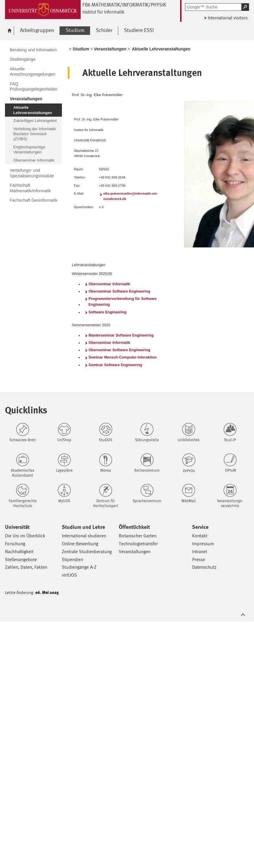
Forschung (15, 544)
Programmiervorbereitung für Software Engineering (123, 302)
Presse (199, 559)
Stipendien (72, 559)
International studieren (84, 536)
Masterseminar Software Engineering (121, 335)
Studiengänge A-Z (79, 567)
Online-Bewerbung (80, 544)
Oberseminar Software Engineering (120, 291)
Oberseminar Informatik (109, 284)
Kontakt (200, 536)
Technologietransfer (138, 544)
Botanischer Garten (138, 536)
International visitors (228, 18)
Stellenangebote (21, 559)
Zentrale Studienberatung (87, 552)
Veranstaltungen (135, 552)
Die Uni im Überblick (25, 536)
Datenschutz (204, 567)
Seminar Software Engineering (115, 365)
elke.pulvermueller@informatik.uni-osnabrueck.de (131, 196)
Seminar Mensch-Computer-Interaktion (123, 357)
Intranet (200, 552)
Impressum (203, 544)
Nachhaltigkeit (19, 552)
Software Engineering (107, 312)
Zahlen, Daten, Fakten (26, 567)
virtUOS (69, 575)
